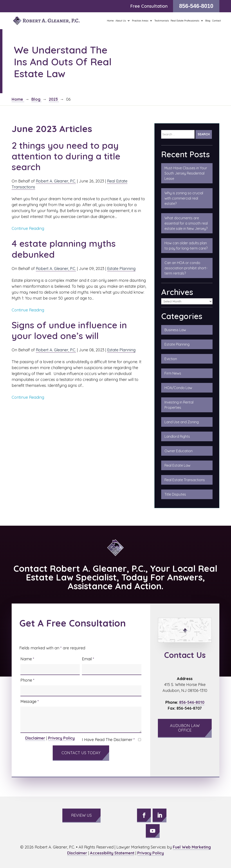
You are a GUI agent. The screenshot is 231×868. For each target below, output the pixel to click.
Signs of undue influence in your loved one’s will (69, 330)
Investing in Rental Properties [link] (179, 405)
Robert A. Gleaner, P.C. (56, 181)
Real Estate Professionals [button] (185, 21)
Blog (208, 21)
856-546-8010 (196, 6)
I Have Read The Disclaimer (108, 740)
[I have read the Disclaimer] (140, 740)
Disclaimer (35, 738)
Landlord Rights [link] (177, 436)
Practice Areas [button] (140, 21)
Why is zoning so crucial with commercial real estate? (184, 198)
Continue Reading (28, 228)
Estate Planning (121, 269)
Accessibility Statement (112, 853)
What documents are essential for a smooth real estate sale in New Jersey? (186, 223)
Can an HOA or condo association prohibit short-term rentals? (186, 268)
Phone (27, 680)
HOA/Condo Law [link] (178, 388)
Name (27, 659)
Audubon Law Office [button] (185, 728)
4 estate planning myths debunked (64, 249)
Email (88, 659)
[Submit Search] (204, 134)
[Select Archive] (187, 301)
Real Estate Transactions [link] (185, 480)
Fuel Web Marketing (192, 847)
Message (30, 701)
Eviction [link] (171, 359)
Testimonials (162, 21)
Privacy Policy (61, 738)
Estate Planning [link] (177, 344)
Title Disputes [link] (175, 494)
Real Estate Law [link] (177, 465)
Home (110, 21)
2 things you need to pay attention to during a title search (66, 156)
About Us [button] (121, 21)
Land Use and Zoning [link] (182, 422)
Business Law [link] (175, 330)
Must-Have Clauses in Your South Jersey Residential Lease (186, 173)
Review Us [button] (81, 815)
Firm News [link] (173, 373)
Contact (217, 21)
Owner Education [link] (179, 451)
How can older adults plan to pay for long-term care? (186, 246)
